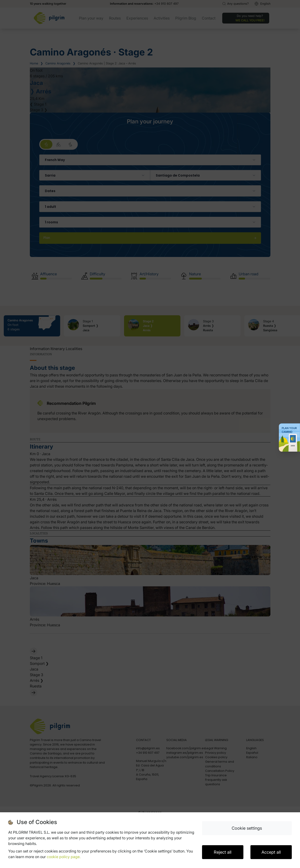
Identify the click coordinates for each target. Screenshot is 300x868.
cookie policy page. (64, 857)
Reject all (223, 852)
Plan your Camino (289, 430)
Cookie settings (247, 828)
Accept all (271, 852)
